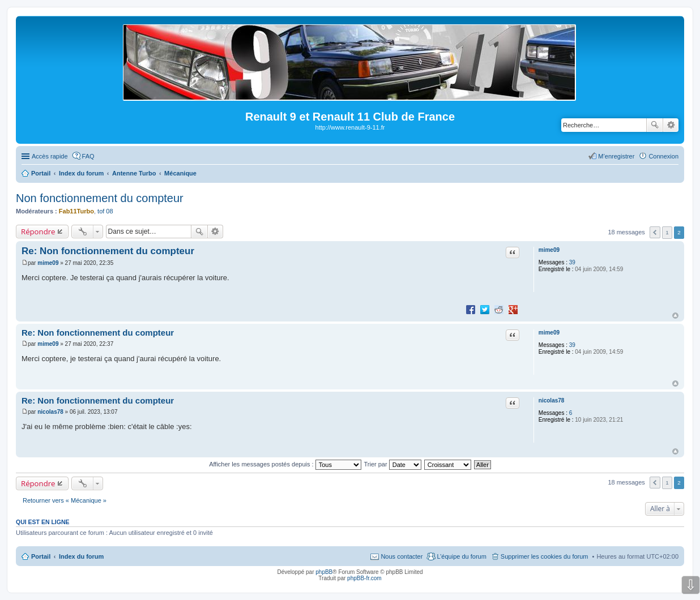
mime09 (549, 250)
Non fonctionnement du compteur (100, 198)
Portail (41, 173)
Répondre (38, 232)
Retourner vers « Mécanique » (65, 500)
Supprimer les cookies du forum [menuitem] (545, 556)
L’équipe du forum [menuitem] (461, 556)
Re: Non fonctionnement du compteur (108, 251)
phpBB (324, 572)
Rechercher (655, 125)
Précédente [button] (655, 232)
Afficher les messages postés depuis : (285, 464)
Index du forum (81, 556)
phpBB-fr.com (364, 578)
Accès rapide (50, 156)
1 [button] (667, 232)
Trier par (393, 464)
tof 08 (105, 211)
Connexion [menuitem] (663, 156)
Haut (675, 316)
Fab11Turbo (76, 211)
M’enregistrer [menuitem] (616, 156)
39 (572, 262)
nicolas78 (552, 400)
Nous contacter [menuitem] (402, 556)
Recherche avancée (671, 125)
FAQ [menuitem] (88, 156)
